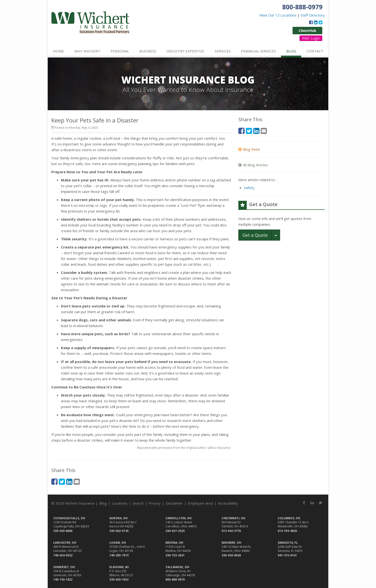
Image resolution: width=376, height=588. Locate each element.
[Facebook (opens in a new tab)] (311, 22)
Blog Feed (249, 149)
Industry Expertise (185, 51)
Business (148, 51)
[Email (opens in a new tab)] (77, 481)
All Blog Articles (253, 165)
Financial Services (258, 51)
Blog (291, 51)
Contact (315, 51)
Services (223, 51)
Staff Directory (313, 15)
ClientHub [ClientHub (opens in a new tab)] (307, 30)
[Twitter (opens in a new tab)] (320, 22)
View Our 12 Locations (278, 15)
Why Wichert (87, 51)
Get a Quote (255, 235)
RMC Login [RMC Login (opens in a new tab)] (311, 38)
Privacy (155, 503)
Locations (120, 503)
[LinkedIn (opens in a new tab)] (316, 22)
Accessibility (228, 503)
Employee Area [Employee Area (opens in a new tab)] (200, 503)
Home (59, 51)
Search (138, 503)
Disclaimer (174, 503)
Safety (249, 188)
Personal (120, 51)
